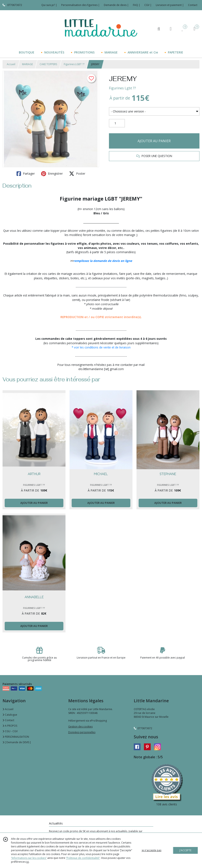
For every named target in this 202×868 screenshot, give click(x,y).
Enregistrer (52, 174)
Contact (193, 5)
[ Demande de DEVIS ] (17, 742)
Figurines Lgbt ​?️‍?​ (122, 88)
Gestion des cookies (80, 727)
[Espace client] (171, 29)
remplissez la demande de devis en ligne (103, 261)
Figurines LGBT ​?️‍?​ (74, 64)
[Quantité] (117, 123)
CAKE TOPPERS (48, 64)
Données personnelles (82, 732)
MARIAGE (27, 64)
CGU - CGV (10, 731)
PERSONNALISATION (16, 737)
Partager (26, 174)
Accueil (11, 64)
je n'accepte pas (152, 850)
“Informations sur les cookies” (29, 858)
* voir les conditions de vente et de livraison (101, 347)
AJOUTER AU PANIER (154, 141)
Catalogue (10, 715)
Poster (77, 174)
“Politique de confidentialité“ (83, 858)
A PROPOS (10, 726)
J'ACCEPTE (185, 850)
